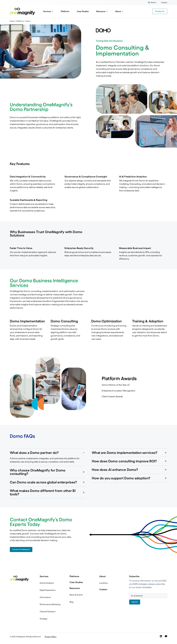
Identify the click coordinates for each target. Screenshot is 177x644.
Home (12, 21)
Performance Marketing (50, 604)
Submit (135, 602)
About (118, 11)
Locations (103, 583)
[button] (48, 453)
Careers (103, 589)
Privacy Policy (51, 637)
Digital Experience (48, 590)
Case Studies (83, 11)
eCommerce (45, 597)
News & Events (76, 595)
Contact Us (160, 11)
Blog (71, 602)
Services (47, 11)
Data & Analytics (47, 583)
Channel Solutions (48, 611)
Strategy (44, 619)
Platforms (65, 11)
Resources (101, 11)
